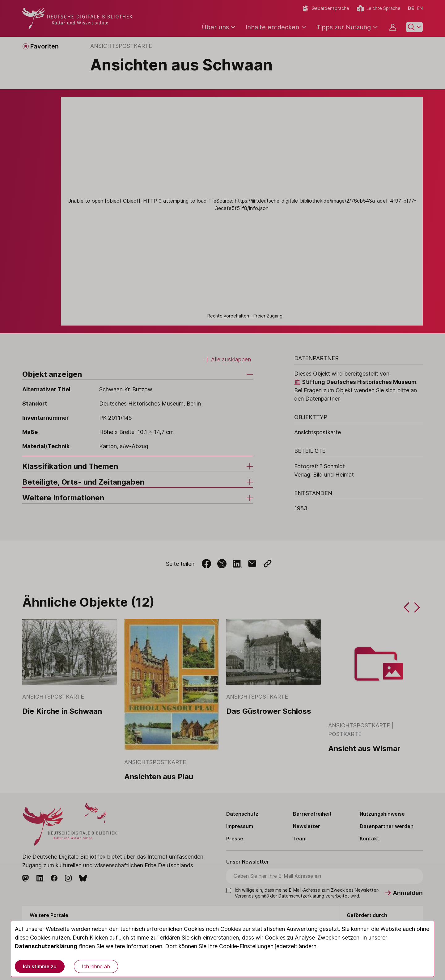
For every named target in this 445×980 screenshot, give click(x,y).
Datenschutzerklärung (46, 946)
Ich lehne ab (96, 966)
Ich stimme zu (40, 966)
